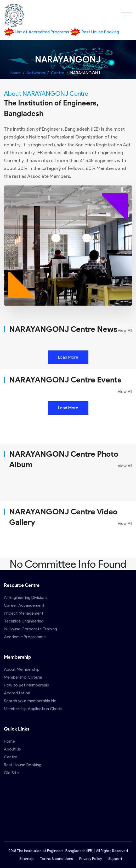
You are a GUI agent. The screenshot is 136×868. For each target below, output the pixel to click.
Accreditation (17, 693)
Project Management (24, 613)
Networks (36, 73)
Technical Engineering (24, 621)
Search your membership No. (31, 701)
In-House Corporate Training (30, 629)
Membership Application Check (33, 709)
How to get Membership (27, 685)
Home (15, 73)
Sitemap (27, 859)
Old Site (11, 773)
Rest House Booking (95, 32)
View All (125, 330)
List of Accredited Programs (37, 32)
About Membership (22, 669)
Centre (58, 73)
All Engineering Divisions (26, 597)
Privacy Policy (91, 859)
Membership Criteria (23, 677)
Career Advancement (24, 605)
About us (12, 749)
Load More (68, 357)
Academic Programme (25, 637)
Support (115, 859)
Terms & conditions (56, 859)
